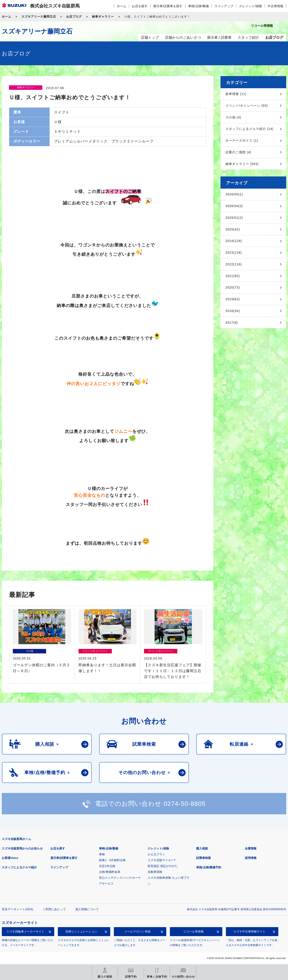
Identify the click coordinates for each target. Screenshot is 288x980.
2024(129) (234, 241)
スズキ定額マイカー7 (162, 860)
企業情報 (251, 848)
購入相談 (202, 848)
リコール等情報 (193, 931)
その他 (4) (233, 117)
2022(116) (234, 264)
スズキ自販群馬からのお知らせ (22, 848)
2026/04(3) (234, 206)
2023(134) (234, 253)
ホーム (121, 6)
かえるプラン (156, 854)
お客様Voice (10, 858)
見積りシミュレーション (81, 931)
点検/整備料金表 (110, 872)
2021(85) (233, 276)
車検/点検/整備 (198, 6)
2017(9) (232, 323)
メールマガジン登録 (137, 931)
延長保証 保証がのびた (163, 866)
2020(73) (233, 287)
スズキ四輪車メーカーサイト (25, 931)
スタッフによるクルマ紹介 (19, 867)
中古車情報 (275, 6)
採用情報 (251, 858)
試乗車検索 (204, 858)
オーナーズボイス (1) (242, 140)
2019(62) (233, 299)
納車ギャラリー (103, 17)
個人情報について (87, 909)
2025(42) (233, 229)
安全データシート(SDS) (17, 909)
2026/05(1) (234, 194)
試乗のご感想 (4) (238, 152)
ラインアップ (224, 6)
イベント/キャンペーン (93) (247, 106)
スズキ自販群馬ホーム (16, 839)
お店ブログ (74, 17)
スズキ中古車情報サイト (249, 931)
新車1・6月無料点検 (112, 860)
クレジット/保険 (250, 6)
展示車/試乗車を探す (168, 6)
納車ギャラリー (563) (242, 164)
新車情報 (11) (236, 94)
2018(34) (233, 311)
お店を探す (140, 6)
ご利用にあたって (54, 909)
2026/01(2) (234, 218)
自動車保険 (155, 872)
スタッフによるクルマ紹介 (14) (250, 129)
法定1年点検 (107, 866)
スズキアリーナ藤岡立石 (39, 17)
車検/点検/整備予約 (209, 867)
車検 (102, 854)
